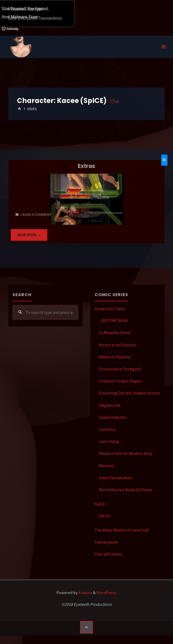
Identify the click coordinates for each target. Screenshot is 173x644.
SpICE (100, 504)
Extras (86, 166)
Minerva (106, 466)
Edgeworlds (110, 405)
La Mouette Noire (115, 332)
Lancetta (107, 429)
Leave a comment (36, 214)
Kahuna (85, 592)
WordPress (106, 592)
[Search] (20, 312)
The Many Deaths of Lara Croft (122, 530)
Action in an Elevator (118, 345)
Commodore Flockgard (120, 369)
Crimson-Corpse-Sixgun (120, 381)
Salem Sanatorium (115, 478)
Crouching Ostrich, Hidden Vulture (129, 393)
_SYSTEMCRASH (113, 320)
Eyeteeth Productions (21, 47)
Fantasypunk (106, 542)
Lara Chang (109, 441)
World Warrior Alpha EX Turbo (126, 490)
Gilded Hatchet (113, 417)
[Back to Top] (86, 627)
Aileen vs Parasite (115, 357)
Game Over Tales (110, 309)
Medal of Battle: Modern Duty (126, 453)
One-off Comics (108, 554)
